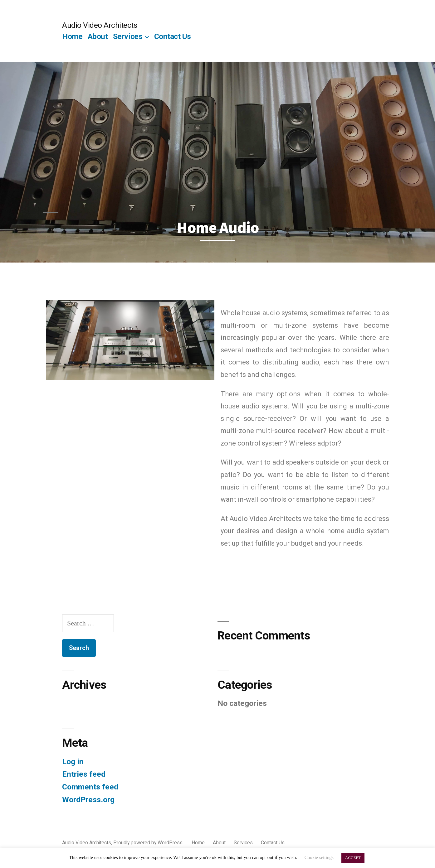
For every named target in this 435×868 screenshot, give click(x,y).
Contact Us (173, 36)
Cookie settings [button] (319, 858)
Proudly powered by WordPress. (149, 843)
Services (128, 36)
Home (72, 36)
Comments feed (90, 787)
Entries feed (84, 774)
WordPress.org (88, 800)
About (98, 36)
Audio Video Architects (100, 25)
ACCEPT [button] (353, 858)
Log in (73, 762)
